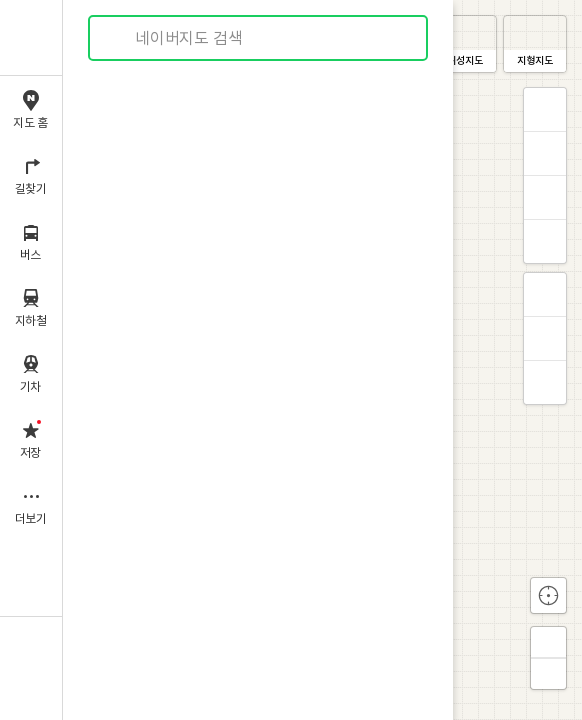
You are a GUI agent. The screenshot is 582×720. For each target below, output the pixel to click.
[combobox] (259, 38)
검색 (118, 38)
